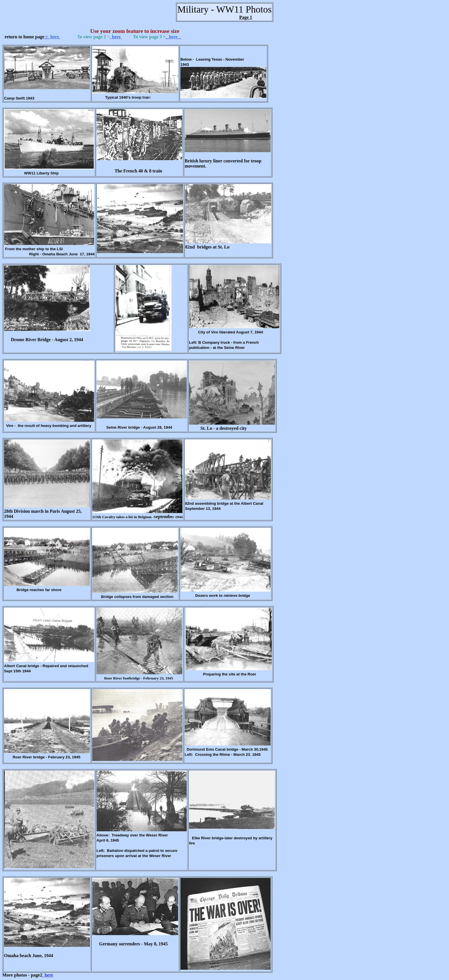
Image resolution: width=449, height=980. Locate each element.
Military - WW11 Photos (225, 9)
